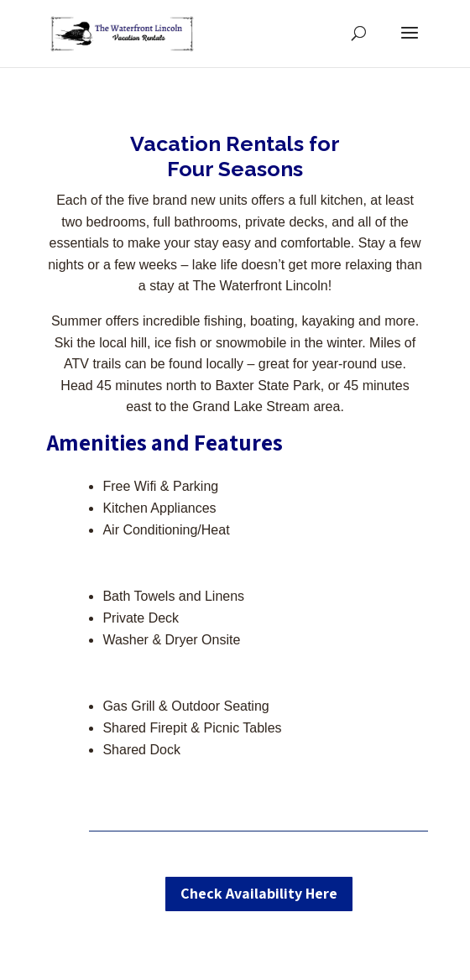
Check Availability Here (259, 893)
